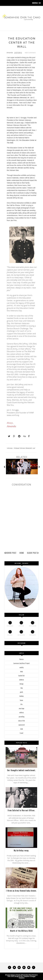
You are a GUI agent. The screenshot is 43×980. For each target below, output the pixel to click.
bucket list (21, 676)
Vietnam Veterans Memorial (17, 98)
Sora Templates (25, 976)
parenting (22, 717)
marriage (22, 708)
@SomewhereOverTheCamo (29, 975)
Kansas (22, 659)
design (21, 684)
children (21, 680)
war (34, 448)
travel (21, 733)
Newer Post (11, 553)
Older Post (33, 553)
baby (21, 671)
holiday (21, 696)
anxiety (21, 667)
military (22, 712)
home (21, 700)
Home (22, 553)
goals (21, 692)
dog (22, 688)
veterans (10, 448)
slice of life (22, 721)
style (22, 729)
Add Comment (30, 53)
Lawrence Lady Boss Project (21, 663)
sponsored (21, 725)
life (21, 704)
